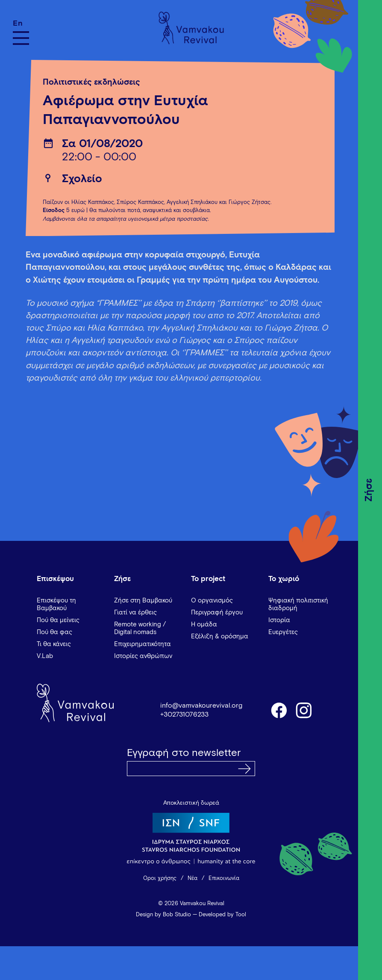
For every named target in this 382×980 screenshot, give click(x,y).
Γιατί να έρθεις (135, 612)
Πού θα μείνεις (58, 620)
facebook (279, 710)
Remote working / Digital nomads (140, 628)
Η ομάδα (204, 624)
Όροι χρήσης (160, 878)
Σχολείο (82, 179)
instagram (304, 710)
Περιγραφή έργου (217, 612)
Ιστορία (279, 620)
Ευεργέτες (283, 632)
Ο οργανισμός (212, 601)
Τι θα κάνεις (54, 644)
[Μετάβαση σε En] (21, 23)
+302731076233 (184, 714)
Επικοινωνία (224, 878)
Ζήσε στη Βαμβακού (143, 601)
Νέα (192, 878)
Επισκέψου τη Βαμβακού (56, 604)
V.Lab (45, 656)
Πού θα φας (54, 632)
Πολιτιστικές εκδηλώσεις (91, 82)
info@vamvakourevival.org (201, 705)
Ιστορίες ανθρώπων (143, 656)
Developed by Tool (222, 915)
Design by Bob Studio (163, 915)
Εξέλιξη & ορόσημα (220, 636)
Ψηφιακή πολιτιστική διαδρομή (298, 604)
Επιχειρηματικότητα (143, 644)
